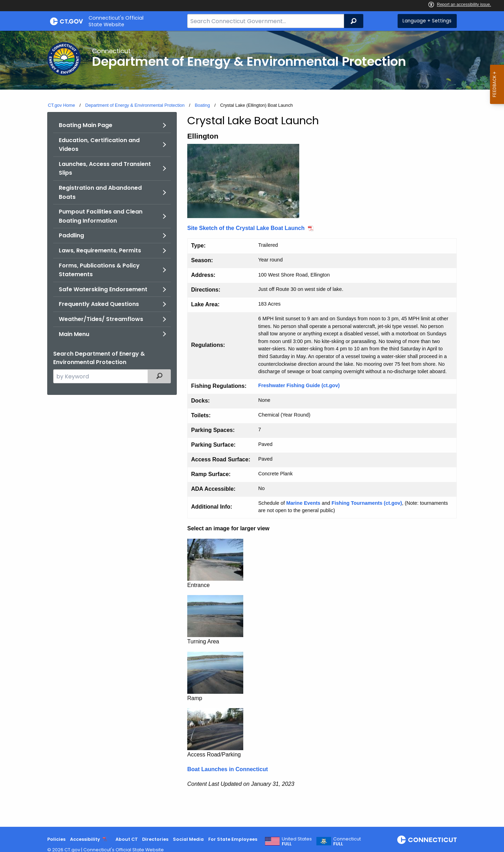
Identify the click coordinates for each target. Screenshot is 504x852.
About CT (127, 839)
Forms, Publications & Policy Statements (99, 270)
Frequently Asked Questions (99, 304)
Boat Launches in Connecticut (227, 769)
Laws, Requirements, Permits (100, 250)
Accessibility (85, 839)
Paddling (71, 235)
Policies (56, 839)
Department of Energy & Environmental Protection (135, 105)
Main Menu (74, 334)
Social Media (188, 839)
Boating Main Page (86, 125)
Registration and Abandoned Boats (100, 192)
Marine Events (303, 503)
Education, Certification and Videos (99, 145)
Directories (155, 839)
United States (297, 841)
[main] (252, 429)
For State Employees (233, 839)
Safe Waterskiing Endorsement (103, 289)
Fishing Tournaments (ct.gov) (367, 503)
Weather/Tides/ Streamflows (101, 319)
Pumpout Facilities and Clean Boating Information (101, 216)
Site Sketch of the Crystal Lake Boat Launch (246, 228)
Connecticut (347, 841)
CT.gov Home (62, 105)
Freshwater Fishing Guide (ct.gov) (299, 385)
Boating (202, 105)
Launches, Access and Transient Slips (105, 169)
